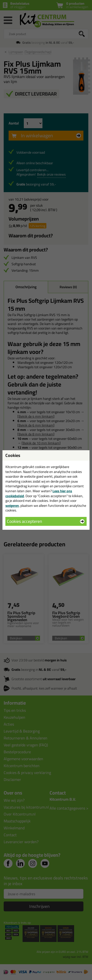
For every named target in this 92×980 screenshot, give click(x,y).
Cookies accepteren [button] (24, 521)
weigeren (12, 506)
